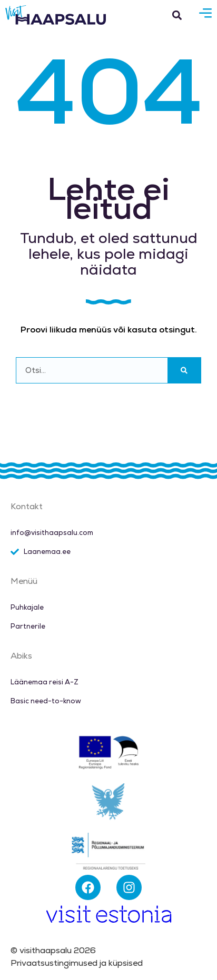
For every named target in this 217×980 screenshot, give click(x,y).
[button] (177, 15)
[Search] (184, 370)
